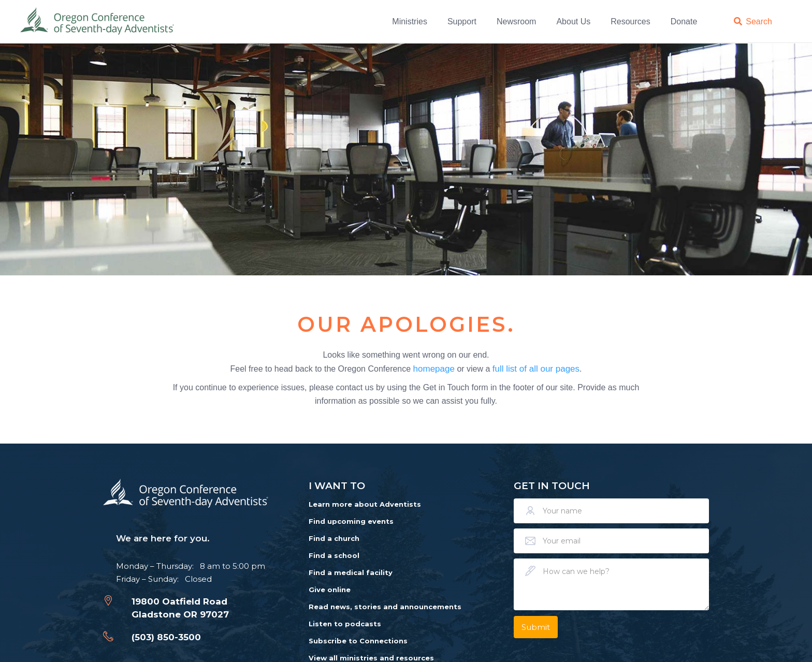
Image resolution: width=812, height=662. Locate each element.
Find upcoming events (351, 521)
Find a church (334, 538)
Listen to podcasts (345, 624)
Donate (684, 21)
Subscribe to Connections (358, 641)
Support (462, 21)
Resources (630, 21)
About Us (573, 21)
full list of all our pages (536, 368)
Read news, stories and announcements (385, 607)
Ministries (410, 21)
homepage (434, 368)
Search (759, 21)
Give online (330, 590)
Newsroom (516, 21)
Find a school (334, 555)
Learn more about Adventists (365, 504)
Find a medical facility (351, 572)
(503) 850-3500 (166, 637)
